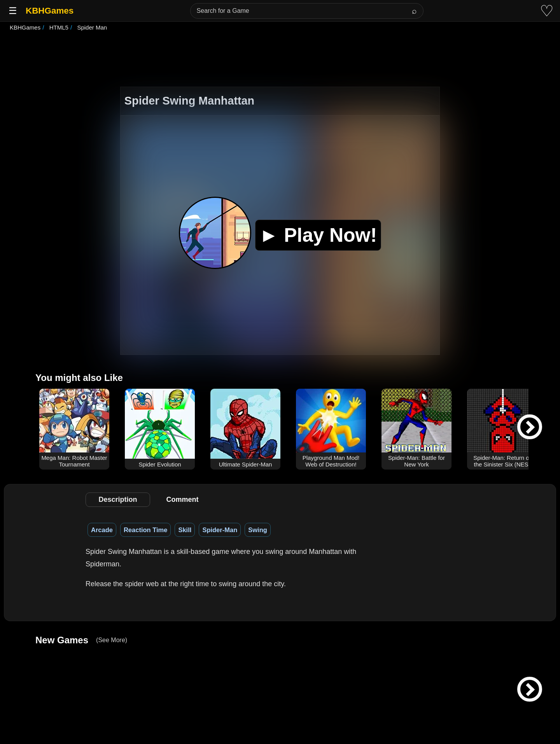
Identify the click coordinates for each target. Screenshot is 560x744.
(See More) (112, 640)
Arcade (102, 530)
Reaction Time (145, 530)
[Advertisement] (280, 60)
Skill (185, 530)
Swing (258, 530)
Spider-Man (220, 530)
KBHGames (50, 11)
